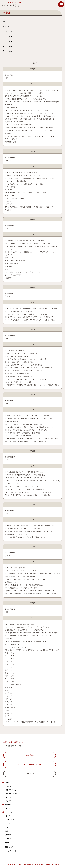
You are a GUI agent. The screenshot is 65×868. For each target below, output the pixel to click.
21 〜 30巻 (8, 36)
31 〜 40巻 (8, 41)
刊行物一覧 (8, 812)
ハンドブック (10, 823)
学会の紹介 (9, 797)
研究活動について (11, 794)
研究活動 (8, 835)
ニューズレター (11, 827)
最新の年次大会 (11, 790)
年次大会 (8, 839)
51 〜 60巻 (8, 51)
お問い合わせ (9, 847)
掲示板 (7, 831)
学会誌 (8, 816)
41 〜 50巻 (8, 46)
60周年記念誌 (10, 820)
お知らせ (9, 786)
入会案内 (9, 801)
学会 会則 (9, 808)
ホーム (7, 782)
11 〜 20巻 (8, 31)
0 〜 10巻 (7, 26)
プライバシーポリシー (12, 851)
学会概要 (8, 805)
